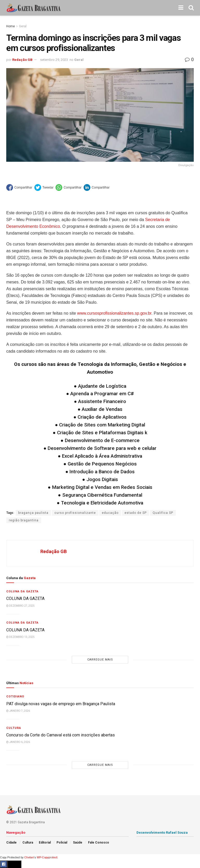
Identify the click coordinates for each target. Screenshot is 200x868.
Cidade (11, 843)
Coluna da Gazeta (22, 591)
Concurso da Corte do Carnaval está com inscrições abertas (61, 735)
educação (110, 513)
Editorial (45, 843)
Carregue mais (100, 660)
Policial (62, 843)
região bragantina (24, 520)
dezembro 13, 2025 (20, 637)
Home (11, 26)
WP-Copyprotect (47, 857)
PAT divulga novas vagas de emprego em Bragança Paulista (61, 704)
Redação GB (22, 60)
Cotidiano (15, 697)
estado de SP (136, 513)
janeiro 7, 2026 (18, 711)
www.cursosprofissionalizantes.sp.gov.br (114, 313)
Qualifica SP (163, 513)
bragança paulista (33, 513)
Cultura (14, 728)
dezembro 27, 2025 (20, 606)
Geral (23, 26)
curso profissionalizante (75, 513)
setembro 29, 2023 (54, 60)
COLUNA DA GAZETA (26, 598)
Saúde (78, 843)
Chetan (29, 857)
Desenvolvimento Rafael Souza (162, 833)
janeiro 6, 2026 (18, 742)
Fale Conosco (99, 843)
